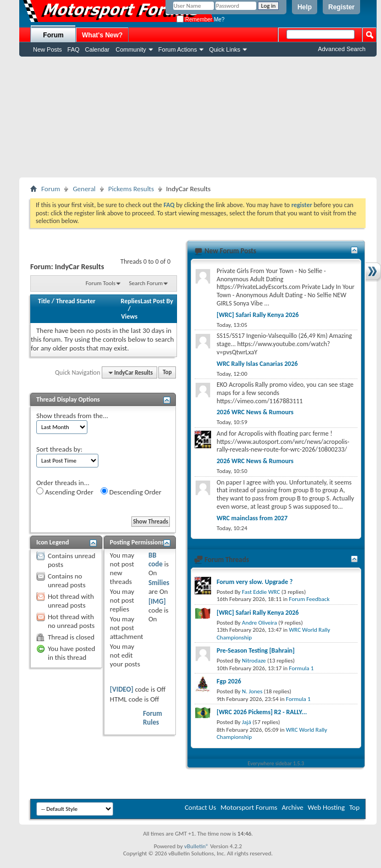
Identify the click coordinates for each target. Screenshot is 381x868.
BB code (156, 560)
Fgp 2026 (229, 681)
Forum (53, 35)
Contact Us (200, 807)
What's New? (102, 35)
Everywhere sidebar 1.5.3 (276, 763)
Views (129, 316)
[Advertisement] (198, 117)
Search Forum (146, 283)
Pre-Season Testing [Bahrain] (256, 650)
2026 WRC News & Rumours (255, 412)
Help (305, 7)
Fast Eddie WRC (261, 592)
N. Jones (252, 691)
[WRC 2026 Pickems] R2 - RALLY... (262, 712)
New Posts (48, 49)
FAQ (74, 49)
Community (131, 49)
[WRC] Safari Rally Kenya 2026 (258, 315)
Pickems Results (131, 189)
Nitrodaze (254, 661)
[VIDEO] (122, 689)
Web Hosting (326, 807)
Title (44, 301)
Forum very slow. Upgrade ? (255, 582)
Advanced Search (342, 49)
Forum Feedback (310, 599)
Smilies (159, 583)
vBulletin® (197, 846)
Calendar (98, 49)
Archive (292, 807)
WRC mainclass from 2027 (252, 518)
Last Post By (157, 301)
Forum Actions (178, 49)
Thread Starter (76, 301)
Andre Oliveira (259, 623)
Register (341, 7)
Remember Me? (200, 20)
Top (167, 373)
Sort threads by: (59, 449)
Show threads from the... (72, 416)
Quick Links (225, 49)
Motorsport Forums (249, 807)
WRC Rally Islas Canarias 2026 (257, 364)
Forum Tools (101, 283)
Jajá (247, 722)
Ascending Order (65, 492)
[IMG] (157, 601)
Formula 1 (302, 668)
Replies (131, 301)
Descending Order (131, 492)
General (84, 189)
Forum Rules (153, 718)
